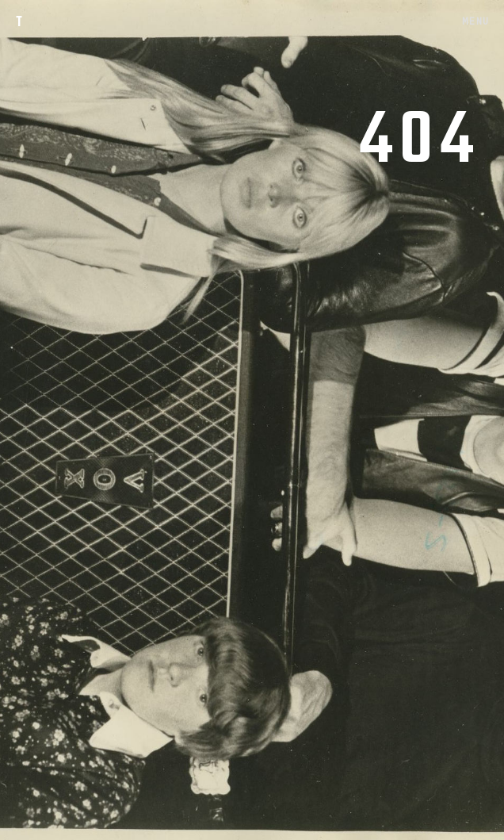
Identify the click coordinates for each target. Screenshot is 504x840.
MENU (475, 21)
